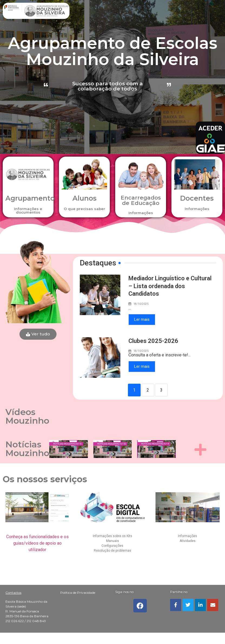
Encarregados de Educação (141, 200)
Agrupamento (30, 198)
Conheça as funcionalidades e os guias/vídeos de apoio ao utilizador (37, 543)
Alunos (85, 198)
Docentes (197, 198)
